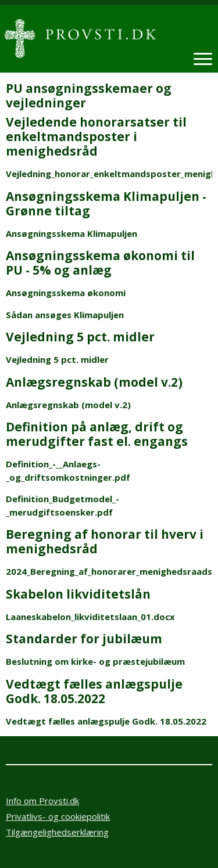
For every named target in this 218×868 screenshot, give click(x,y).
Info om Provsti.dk (42, 801)
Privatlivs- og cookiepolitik (58, 816)
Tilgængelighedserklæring (57, 832)
